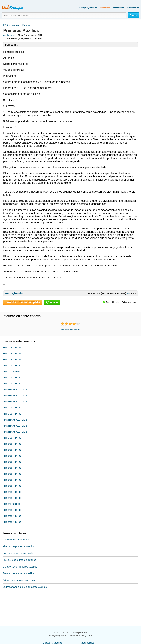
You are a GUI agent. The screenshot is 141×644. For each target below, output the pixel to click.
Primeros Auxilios (12, 348)
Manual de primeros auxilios (19, 546)
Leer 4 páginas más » (14, 293)
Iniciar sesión (118, 8)
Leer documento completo (23, 302)
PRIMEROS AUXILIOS (15, 390)
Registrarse (105, 8)
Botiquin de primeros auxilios (19, 553)
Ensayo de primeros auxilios (19, 573)
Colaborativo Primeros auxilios (20, 567)
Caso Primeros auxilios (16, 540)
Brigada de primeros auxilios (19, 580)
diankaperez (9, 35)
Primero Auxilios (11, 372)
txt (129, 293)
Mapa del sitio (87, 643)
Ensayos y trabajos (88, 8)
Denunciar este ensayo (71, 330)
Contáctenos (133, 8)
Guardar (52, 302)
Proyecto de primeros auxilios (19, 560)
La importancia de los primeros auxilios (25, 587)
